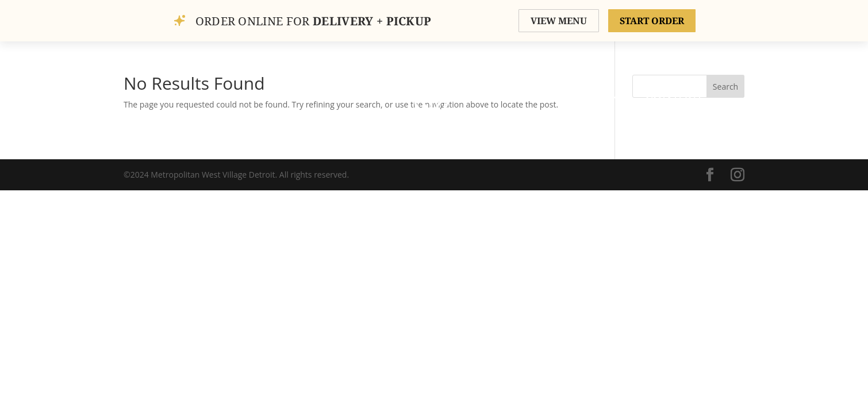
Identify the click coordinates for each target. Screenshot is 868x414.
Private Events (582, 95)
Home (183, 95)
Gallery (298, 95)
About (237, 95)
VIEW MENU (559, 21)
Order (359, 95)
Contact (674, 95)
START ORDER (652, 21)
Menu (501, 95)
